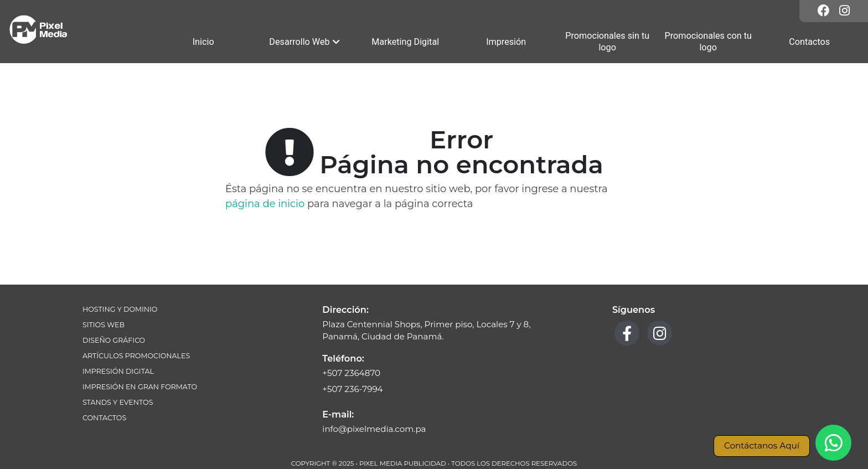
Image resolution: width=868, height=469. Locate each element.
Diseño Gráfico (114, 340)
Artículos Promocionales (136, 356)
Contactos (104, 418)
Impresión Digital (118, 371)
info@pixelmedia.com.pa (374, 429)
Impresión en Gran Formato (140, 387)
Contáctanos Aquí (762, 445)
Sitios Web (104, 325)
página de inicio (265, 204)
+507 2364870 (351, 373)
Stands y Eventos (118, 402)
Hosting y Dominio (120, 309)
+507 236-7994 (352, 389)
